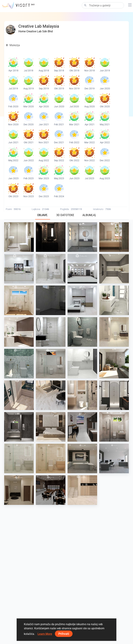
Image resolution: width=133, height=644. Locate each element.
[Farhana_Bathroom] (82, 237)
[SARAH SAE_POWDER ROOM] (51, 237)
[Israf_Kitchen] (114, 269)
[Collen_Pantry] (82, 427)
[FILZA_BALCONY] (114, 364)
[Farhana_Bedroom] (82, 300)
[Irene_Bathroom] (19, 237)
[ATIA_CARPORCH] (82, 269)
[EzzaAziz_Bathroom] (51, 300)
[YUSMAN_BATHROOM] (114, 300)
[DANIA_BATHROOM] (114, 237)
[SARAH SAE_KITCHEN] (19, 395)
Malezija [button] (13, 45)
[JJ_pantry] (82, 458)
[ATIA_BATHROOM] (51, 269)
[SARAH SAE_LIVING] (51, 395)
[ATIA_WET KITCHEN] (19, 269)
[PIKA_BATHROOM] (51, 364)
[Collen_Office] (19, 490)
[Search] (103, 5)
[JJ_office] (114, 458)
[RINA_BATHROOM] (114, 332)
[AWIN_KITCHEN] (19, 332)
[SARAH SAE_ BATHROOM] (82, 395)
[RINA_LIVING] (82, 490)
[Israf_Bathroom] (114, 395)
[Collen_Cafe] (51, 490)
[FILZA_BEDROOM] (51, 427)
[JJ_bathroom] (19, 458)
